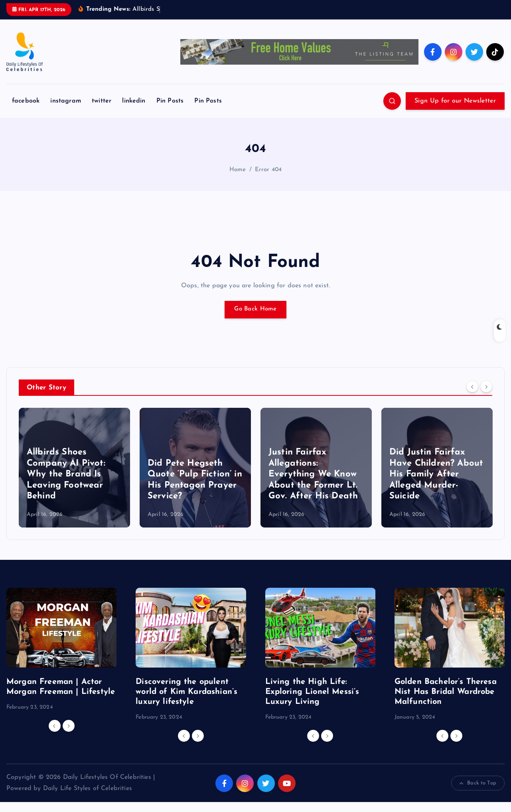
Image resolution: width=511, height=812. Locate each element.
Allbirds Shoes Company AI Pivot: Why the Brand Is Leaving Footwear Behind (66, 474)
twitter (102, 101)
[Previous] (472, 387)
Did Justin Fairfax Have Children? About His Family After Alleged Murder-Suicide (436, 474)
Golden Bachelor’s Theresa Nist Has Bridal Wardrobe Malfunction (446, 692)
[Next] (486, 387)
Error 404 (268, 170)
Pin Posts (170, 101)
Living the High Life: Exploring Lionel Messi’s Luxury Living (312, 692)
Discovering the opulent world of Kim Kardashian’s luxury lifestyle (186, 692)
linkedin (134, 101)
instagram (65, 101)
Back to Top (478, 783)
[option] (74, 468)
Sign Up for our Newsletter (455, 101)
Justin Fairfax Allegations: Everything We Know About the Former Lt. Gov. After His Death (313, 474)
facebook (26, 101)
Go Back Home (256, 310)
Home (238, 170)
